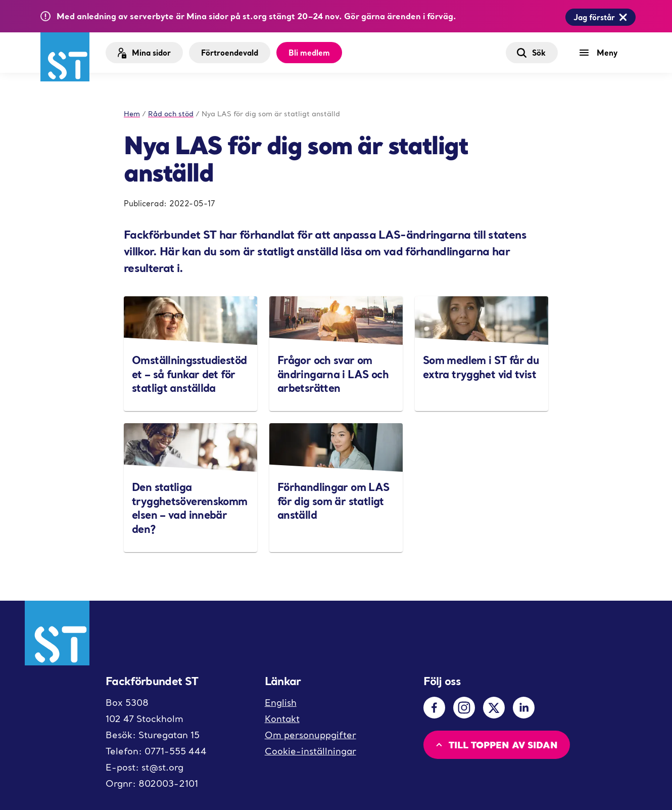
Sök (531, 53)
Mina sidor (143, 53)
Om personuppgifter (310, 735)
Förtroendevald (230, 53)
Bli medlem (309, 53)
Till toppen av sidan (496, 745)
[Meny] (601, 53)
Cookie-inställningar (310, 751)
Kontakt (282, 719)
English (281, 703)
